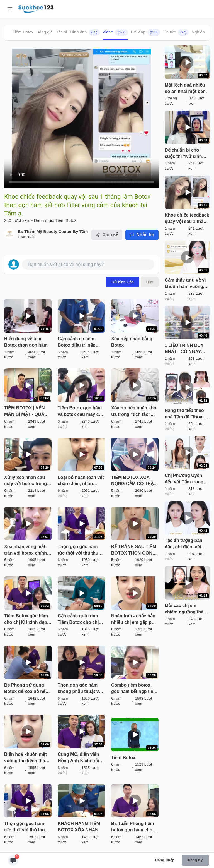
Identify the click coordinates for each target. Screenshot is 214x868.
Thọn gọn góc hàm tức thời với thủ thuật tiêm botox (80, 550)
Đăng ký (195, 860)
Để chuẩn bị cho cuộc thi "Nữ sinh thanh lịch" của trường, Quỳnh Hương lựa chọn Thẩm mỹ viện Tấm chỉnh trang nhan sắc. (185, 154)
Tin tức (176, 32)
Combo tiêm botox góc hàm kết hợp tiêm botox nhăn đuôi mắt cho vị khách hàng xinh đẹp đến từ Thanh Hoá (134, 689)
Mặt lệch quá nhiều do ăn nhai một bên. (186, 88)
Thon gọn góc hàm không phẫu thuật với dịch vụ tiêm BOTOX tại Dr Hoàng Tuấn (80, 689)
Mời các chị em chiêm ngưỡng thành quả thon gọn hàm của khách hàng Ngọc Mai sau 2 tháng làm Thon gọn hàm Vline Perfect (187, 609)
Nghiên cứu (202, 32)
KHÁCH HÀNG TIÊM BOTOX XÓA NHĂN (79, 827)
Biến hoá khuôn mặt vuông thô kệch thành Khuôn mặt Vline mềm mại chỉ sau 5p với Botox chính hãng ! (28, 758)
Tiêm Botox (23, 32)
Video (115, 32)
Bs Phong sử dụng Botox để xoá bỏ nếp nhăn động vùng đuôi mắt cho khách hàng (27, 689)
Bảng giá (44, 32)
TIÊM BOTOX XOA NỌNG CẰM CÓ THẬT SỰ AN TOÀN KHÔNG (134, 481)
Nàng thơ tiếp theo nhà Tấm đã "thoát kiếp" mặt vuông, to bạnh (185, 414)
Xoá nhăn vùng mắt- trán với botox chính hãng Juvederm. (25, 550)
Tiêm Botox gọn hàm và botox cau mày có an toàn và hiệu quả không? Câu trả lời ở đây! (80, 412)
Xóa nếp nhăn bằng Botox (132, 342)
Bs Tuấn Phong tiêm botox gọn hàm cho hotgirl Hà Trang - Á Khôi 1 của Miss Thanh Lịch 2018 (133, 827)
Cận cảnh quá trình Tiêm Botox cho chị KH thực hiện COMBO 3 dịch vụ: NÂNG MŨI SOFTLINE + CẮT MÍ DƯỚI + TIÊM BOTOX (81, 620)
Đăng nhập (165, 860)
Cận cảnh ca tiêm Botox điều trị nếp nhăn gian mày (77, 342)
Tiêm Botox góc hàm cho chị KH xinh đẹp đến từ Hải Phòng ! (26, 620)
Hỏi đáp (145, 32)
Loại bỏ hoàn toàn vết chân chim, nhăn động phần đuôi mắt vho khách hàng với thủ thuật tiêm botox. (81, 481)
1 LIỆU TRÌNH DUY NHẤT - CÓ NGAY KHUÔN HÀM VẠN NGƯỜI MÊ (184, 349)
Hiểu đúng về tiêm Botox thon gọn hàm (26, 342)
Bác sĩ (61, 32)
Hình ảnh (85, 32)
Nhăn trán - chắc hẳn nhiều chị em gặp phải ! (135, 620)
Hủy (150, 282)
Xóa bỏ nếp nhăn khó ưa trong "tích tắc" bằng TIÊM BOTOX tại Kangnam (134, 412)
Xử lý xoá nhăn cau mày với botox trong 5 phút (27, 481)
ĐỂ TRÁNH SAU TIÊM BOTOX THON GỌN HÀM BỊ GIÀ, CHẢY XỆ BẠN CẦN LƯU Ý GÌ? (134, 550)
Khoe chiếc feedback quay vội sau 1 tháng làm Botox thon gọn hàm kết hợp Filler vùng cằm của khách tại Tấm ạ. (187, 219)
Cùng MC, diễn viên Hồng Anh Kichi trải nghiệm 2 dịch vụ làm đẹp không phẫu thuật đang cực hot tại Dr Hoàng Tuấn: (81, 758)
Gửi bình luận (123, 282)
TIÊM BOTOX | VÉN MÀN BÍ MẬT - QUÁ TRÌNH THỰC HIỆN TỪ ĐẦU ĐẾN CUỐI (27, 412)
